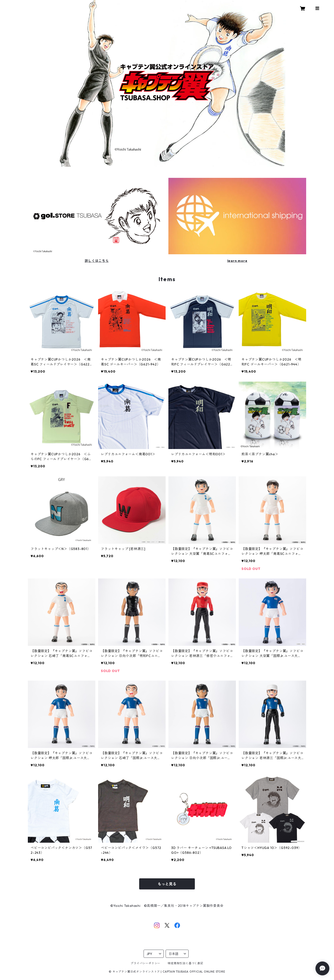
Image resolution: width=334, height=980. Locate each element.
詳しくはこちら (97, 261)
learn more (237, 261)
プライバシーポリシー (145, 963)
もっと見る (167, 884)
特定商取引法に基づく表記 (186, 963)
